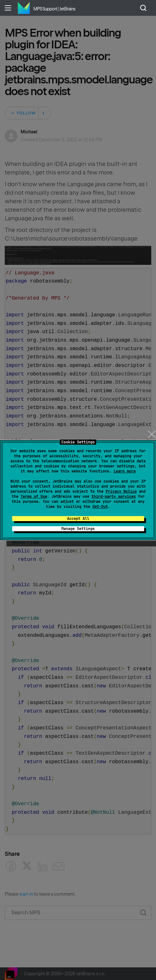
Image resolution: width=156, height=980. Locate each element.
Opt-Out (100, 507)
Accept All (78, 519)
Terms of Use (34, 496)
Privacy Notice (121, 491)
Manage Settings (78, 529)
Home (24, 8)
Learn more (125, 471)
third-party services (114, 496)
